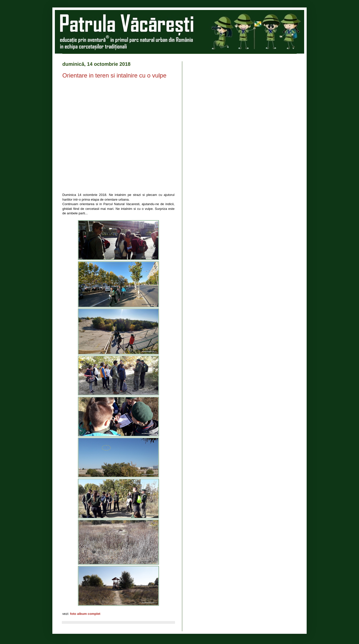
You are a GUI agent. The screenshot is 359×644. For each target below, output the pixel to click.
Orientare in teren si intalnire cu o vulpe (114, 75)
